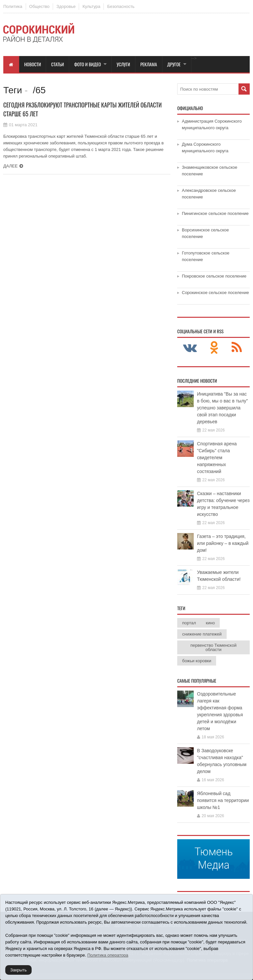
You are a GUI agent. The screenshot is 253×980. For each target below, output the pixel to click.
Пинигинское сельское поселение (215, 213)
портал (189, 623)
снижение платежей (202, 634)
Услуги (123, 64)
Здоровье (66, 6)
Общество (40, 6)
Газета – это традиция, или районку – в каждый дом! (223, 543)
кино (210, 623)
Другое (174, 64)
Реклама (149, 64)
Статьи (57, 64)
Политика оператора (108, 955)
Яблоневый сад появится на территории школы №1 (223, 800)
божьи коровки (197, 661)
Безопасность (121, 6)
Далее (11, 166)
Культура (91, 6)
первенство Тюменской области (213, 647)
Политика (13, 6)
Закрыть (18, 970)
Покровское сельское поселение (214, 276)
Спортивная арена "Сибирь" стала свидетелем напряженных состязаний (217, 458)
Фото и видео (87, 64)
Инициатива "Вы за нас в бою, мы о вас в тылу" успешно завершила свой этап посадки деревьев (223, 408)
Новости (33, 64)
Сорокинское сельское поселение (215, 293)
